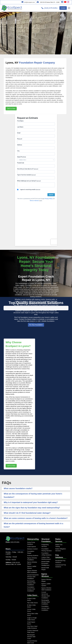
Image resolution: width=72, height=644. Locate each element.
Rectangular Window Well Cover (31, 611)
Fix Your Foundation (36, 325)
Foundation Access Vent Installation (31, 564)
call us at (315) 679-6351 (25, 426)
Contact (63, 8)
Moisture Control (32, 524)
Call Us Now (11, 109)
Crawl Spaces (32, 521)
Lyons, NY (12, 63)
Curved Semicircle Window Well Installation (33, 551)
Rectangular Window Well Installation (31, 558)
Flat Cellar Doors (32, 577)
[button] (69, 8)
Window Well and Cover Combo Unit (33, 630)
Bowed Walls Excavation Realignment (45, 538)
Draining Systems (33, 530)
